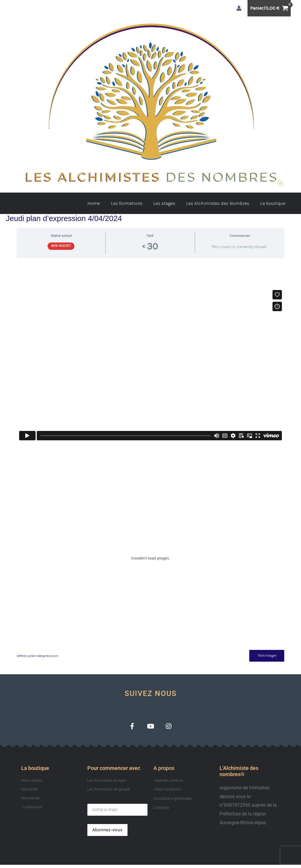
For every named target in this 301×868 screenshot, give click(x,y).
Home (100, 203)
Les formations (131, 203)
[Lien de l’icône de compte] (239, 8)
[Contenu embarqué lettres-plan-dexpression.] (150, 558)
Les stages (168, 203)
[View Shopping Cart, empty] (269, 8)
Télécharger (266, 656)
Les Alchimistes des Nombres (220, 203)
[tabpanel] (150, 463)
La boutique (273, 203)
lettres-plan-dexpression (37, 656)
